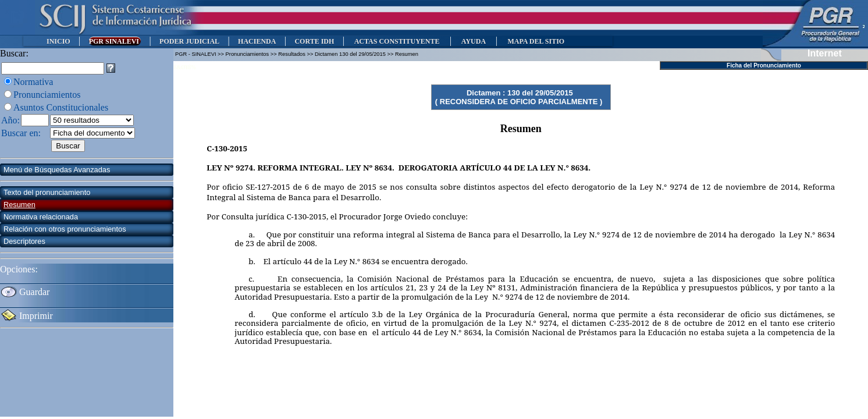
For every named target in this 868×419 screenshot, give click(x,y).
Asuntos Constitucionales (61, 107)
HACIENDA (257, 41)
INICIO (58, 41)
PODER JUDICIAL (189, 41)
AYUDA (473, 41)
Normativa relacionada (41, 217)
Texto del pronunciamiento (47, 192)
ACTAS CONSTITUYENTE (397, 41)
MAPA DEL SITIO (536, 41)
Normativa (33, 82)
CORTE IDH (314, 41)
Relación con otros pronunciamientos (65, 229)
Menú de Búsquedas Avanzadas (57, 170)
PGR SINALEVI (115, 41)
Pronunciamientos (47, 95)
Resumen (19, 205)
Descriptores (24, 241)
